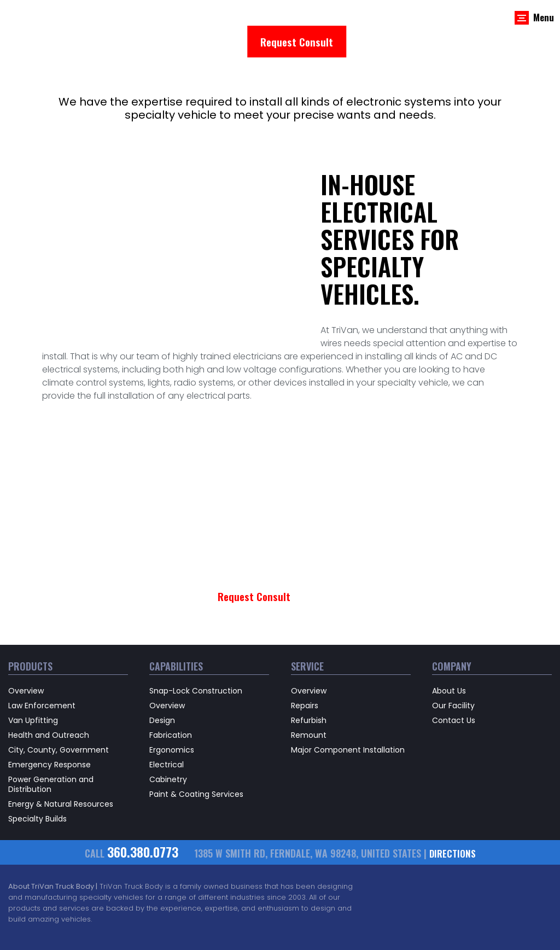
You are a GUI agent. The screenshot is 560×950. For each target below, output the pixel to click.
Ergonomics (172, 708)
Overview (26, 649)
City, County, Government (59, 708)
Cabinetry (168, 738)
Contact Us (454, 679)
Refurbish (309, 679)
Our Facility (453, 664)
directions (455, 813)
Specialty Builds (37, 777)
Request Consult (297, 41)
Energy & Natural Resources (61, 762)
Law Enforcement (42, 664)
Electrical (167, 723)
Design (162, 679)
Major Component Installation (348, 708)
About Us (449, 649)
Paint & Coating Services (196, 753)
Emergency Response (49, 723)
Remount (309, 693)
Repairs (305, 664)
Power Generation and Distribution (51, 743)
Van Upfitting (33, 679)
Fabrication (171, 693)
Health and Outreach (49, 693)
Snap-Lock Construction (196, 649)
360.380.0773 (142, 811)
